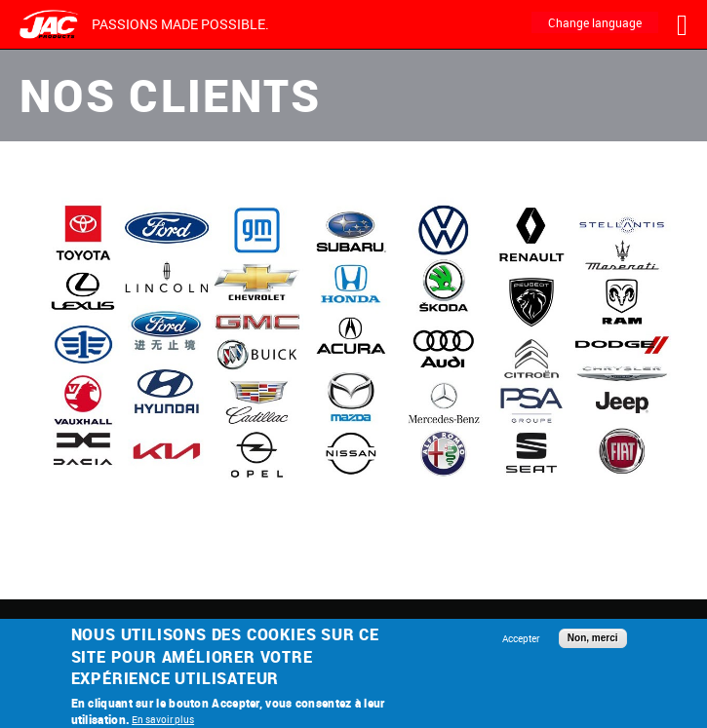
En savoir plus (163, 719)
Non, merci (593, 638)
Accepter (521, 638)
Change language (595, 22)
